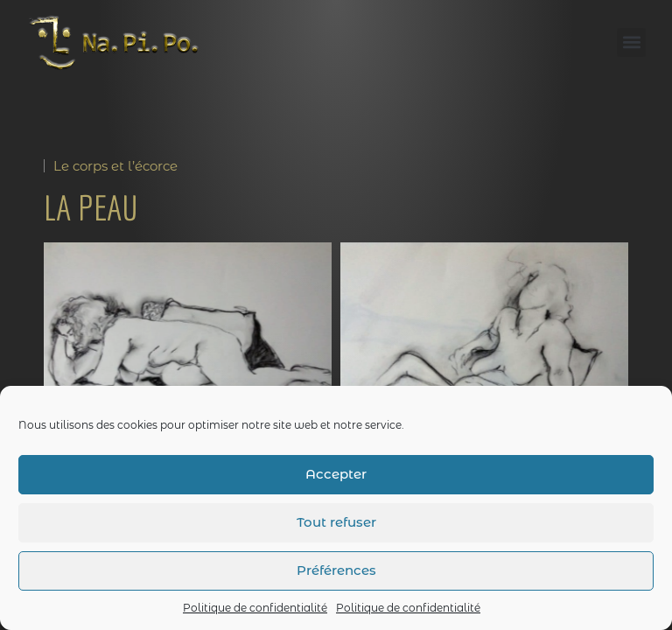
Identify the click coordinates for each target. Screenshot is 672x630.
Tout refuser (336, 522)
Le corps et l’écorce (115, 166)
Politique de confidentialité (255, 608)
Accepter (336, 474)
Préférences (336, 570)
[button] (631, 42)
